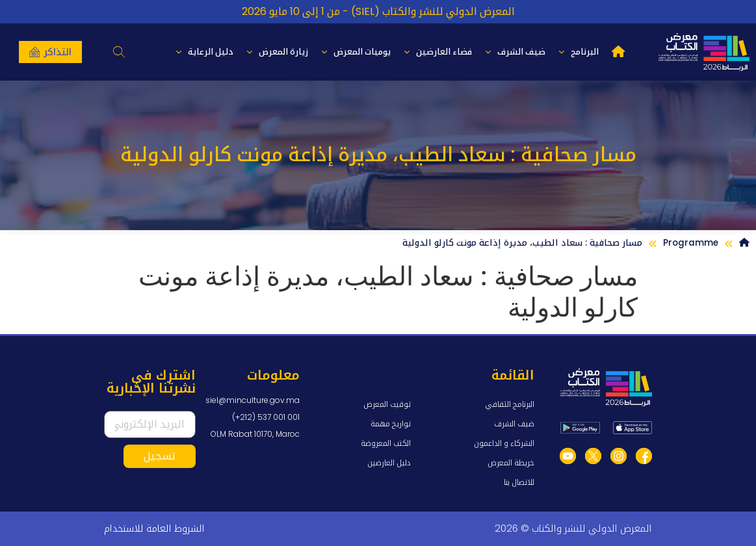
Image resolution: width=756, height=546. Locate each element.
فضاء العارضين (438, 52)
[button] (119, 52)
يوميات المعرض (356, 52)
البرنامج (579, 52)
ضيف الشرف (515, 52)
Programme (691, 243)
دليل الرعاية (204, 52)
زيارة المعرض (277, 52)
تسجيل (160, 456)
